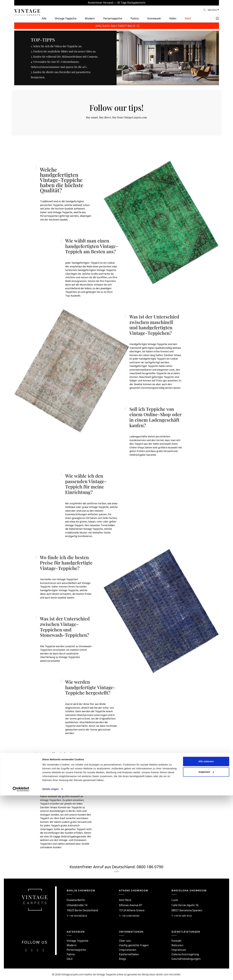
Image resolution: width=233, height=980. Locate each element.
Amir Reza (125, 900)
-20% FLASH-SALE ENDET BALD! (116, 26)
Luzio (175, 900)
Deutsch (212, 10)
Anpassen (206, 956)
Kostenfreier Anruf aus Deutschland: (103, 866)
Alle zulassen (206, 946)
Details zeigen (50, 974)
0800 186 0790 (150, 866)
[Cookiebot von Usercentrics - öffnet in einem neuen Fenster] (21, 974)
